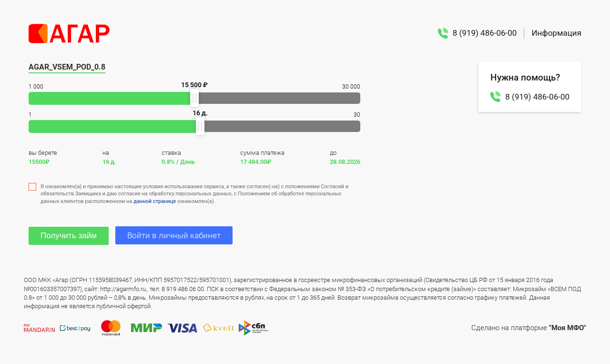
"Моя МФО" (568, 328)
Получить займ (69, 236)
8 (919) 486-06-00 (478, 33)
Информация (556, 33)
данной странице (155, 201)
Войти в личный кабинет (174, 235)
